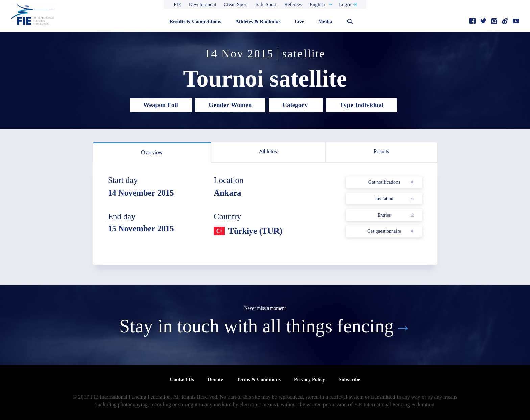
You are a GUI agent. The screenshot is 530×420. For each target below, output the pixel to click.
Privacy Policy (310, 379)
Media (325, 21)
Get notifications (384, 182)
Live (299, 21)
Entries (384, 215)
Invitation (384, 199)
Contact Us (182, 379)
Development (203, 4)
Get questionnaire (384, 231)
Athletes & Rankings (258, 21)
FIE (178, 4)
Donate (215, 379)
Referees (293, 4)
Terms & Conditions (259, 379)
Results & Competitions (195, 21)
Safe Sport (266, 4)
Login (345, 4)
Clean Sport (236, 4)
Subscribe (349, 379)
